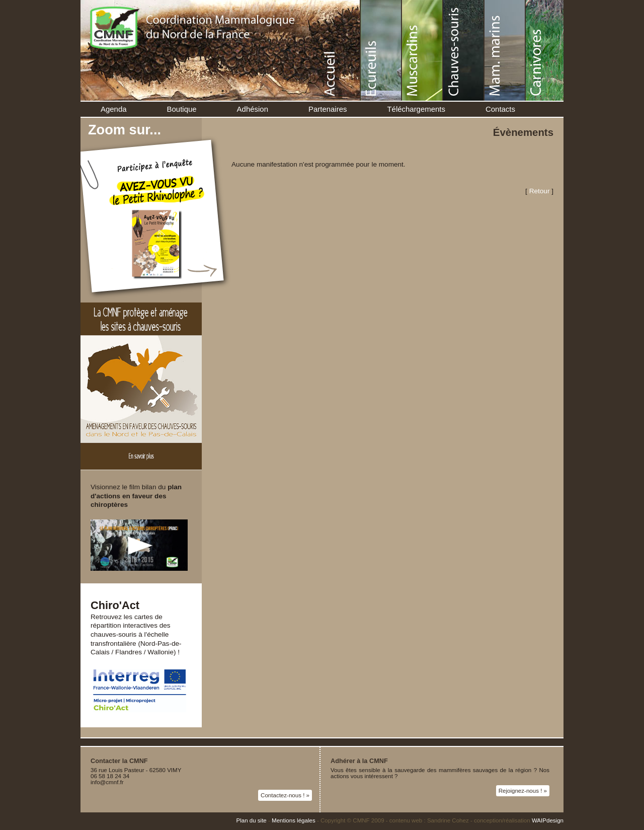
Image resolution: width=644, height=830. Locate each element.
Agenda (114, 109)
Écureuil (381, 50)
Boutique (182, 109)
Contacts (500, 109)
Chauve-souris (464, 50)
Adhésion (253, 109)
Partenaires (328, 109)
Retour (539, 191)
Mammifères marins (505, 50)
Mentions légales (294, 820)
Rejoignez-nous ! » (523, 791)
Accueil (340, 50)
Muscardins (423, 50)
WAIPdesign (548, 820)
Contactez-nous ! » (285, 795)
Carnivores (546, 50)
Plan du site (251, 820)
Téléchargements (416, 109)
